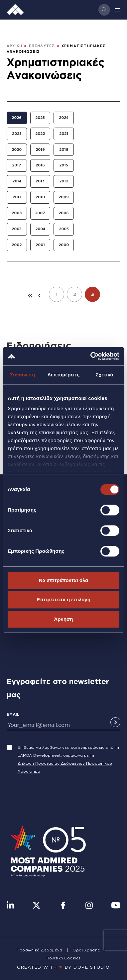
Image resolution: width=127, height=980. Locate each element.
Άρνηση (63, 619)
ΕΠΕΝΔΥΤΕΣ (42, 46)
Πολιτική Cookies (64, 958)
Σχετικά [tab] (104, 375)
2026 (17, 118)
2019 (40, 149)
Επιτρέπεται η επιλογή (63, 600)
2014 (17, 181)
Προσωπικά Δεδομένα (39, 950)
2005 (17, 229)
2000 (64, 245)
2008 (17, 213)
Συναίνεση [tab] (22, 375)
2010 (40, 197)
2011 (17, 197)
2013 (40, 181)
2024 (64, 118)
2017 (17, 165)
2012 (64, 181)
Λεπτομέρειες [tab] (64, 375)
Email (13, 714)
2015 (64, 165)
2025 (40, 118)
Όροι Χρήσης (86, 950)
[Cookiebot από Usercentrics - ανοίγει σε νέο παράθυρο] (91, 356)
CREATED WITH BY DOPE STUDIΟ (63, 967)
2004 (40, 229)
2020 (17, 149)
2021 (64, 134)
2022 (40, 134)
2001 (40, 245)
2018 (64, 149)
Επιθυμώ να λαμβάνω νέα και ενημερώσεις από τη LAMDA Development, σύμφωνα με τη (68, 751)
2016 (40, 165)
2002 (17, 245)
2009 (64, 197)
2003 (64, 229)
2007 (40, 213)
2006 (64, 213)
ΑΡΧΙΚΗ (14, 46)
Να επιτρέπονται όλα (64, 580)
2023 (17, 134)
